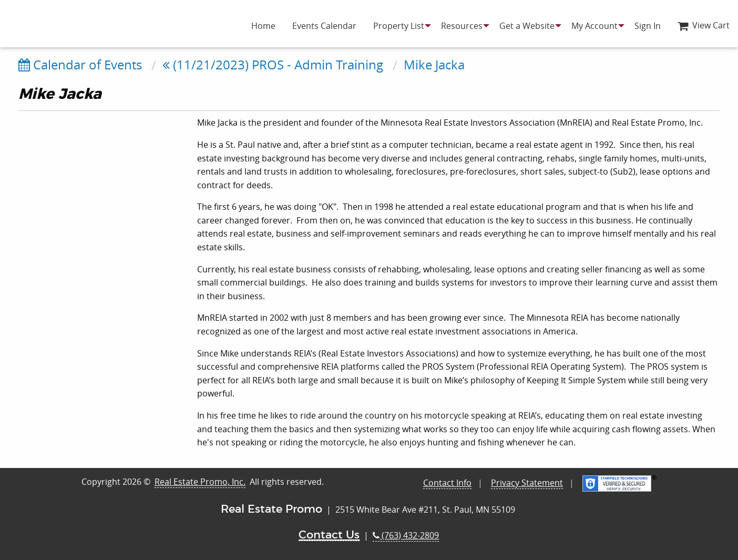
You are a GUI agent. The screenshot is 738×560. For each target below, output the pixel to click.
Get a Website (527, 26)
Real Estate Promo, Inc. (200, 482)
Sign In (648, 26)
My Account (594, 26)
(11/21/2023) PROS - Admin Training (273, 65)
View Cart (704, 25)
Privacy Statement (527, 483)
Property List (399, 26)
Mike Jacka (434, 65)
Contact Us (329, 535)
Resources (462, 26)
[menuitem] (263, 26)
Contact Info (447, 483)
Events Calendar (324, 26)
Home (263, 26)
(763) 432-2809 (406, 535)
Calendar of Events (80, 65)
